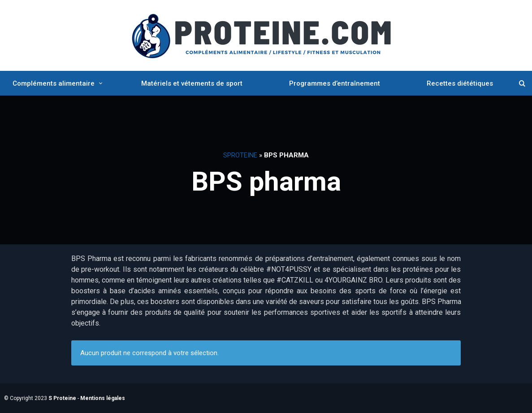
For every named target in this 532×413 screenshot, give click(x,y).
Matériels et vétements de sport (192, 83)
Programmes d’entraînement (335, 83)
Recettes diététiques (460, 83)
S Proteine (62, 398)
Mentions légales (103, 398)
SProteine (240, 155)
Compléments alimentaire (54, 83)
